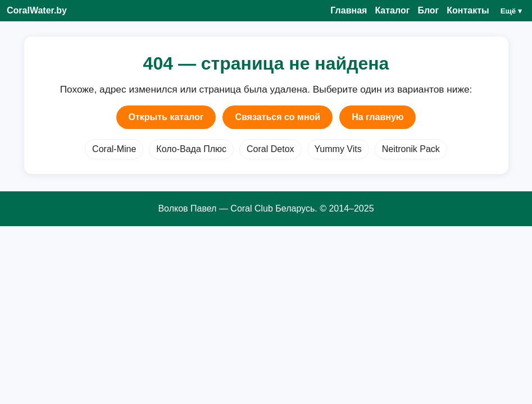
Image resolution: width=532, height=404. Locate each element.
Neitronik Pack (411, 149)
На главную (378, 117)
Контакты (468, 10)
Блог (428, 10)
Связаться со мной (278, 117)
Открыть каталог (166, 117)
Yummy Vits (338, 149)
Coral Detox (270, 149)
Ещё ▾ (511, 11)
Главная (349, 10)
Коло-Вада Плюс (191, 149)
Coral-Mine (114, 149)
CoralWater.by (37, 10)
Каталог (392, 10)
